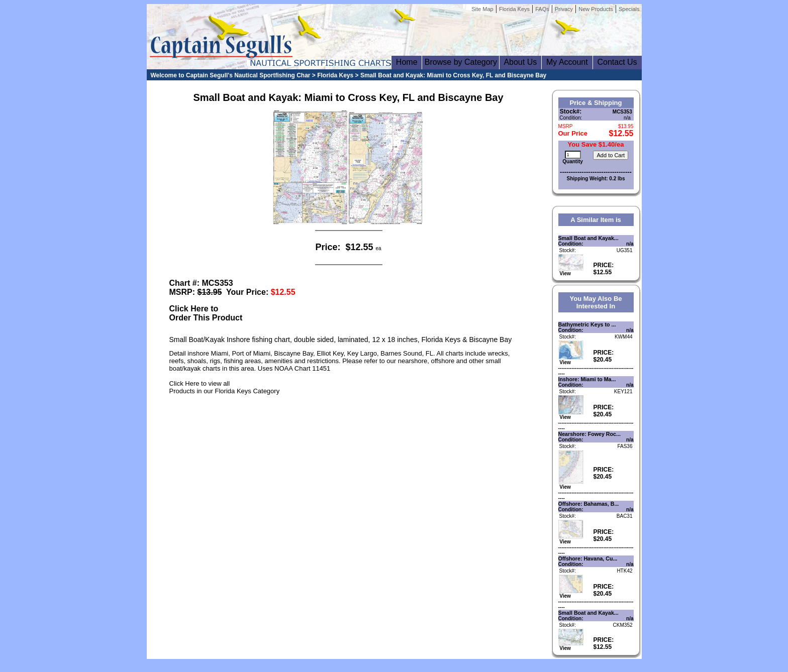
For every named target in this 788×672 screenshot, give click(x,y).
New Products (596, 9)
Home (407, 62)
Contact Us (617, 62)
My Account (567, 62)
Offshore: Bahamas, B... (589, 504)
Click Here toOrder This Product (206, 313)
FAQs (542, 9)
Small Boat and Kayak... (588, 238)
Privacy (564, 9)
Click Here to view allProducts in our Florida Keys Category (225, 387)
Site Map (482, 9)
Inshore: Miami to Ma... (587, 379)
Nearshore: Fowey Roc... (589, 434)
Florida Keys (514, 9)
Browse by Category (461, 62)
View (571, 271)
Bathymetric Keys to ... (587, 324)
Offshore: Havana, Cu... (588, 558)
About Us (520, 62)
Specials (629, 9)
